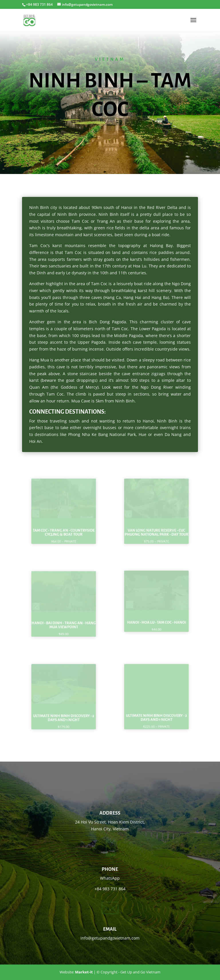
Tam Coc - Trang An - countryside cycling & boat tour (64, 529)
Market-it (84, 972)
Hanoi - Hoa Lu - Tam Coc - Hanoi (156, 619)
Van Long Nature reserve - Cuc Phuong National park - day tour (156, 529)
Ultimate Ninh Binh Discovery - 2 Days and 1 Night (64, 714)
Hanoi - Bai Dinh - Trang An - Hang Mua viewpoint (63, 621)
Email (110, 929)
